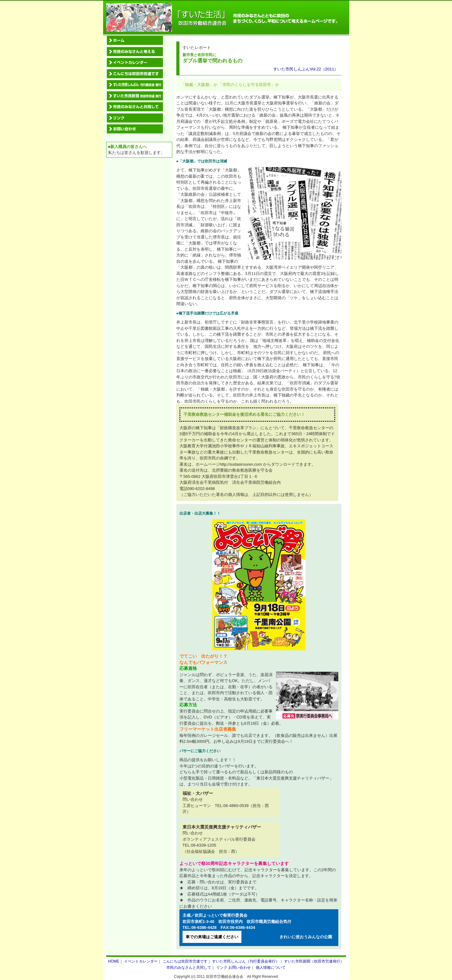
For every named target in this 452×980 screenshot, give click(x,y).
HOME (114, 961)
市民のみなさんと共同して (189, 968)
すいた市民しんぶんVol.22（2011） (306, 69)
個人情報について (271, 968)
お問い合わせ (240, 968)
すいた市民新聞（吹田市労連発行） (314, 961)
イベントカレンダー (141, 961)
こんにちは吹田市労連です (185, 961)
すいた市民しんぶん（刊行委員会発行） (246, 961)
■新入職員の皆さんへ (128, 147)
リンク (222, 968)
